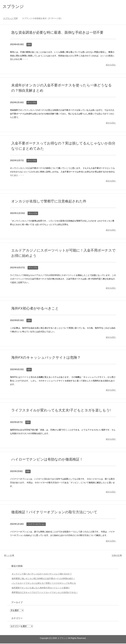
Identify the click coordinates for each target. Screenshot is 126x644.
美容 (28, 423)
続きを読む (111, 65)
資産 (29, 45)
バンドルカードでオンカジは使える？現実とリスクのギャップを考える (44, 584)
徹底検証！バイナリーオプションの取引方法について (54, 513)
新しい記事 (9, 556)
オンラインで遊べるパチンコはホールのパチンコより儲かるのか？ (42, 574)
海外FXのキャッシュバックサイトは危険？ (46, 358)
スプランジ (14, 7)
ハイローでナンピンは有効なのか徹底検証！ (47, 460)
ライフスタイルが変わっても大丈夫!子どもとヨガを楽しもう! (61, 411)
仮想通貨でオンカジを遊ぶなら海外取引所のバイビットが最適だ (41, 588)
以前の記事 (117, 556)
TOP (10, 19)
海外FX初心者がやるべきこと (35, 309)
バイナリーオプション (36, 525)
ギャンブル (32, 103)
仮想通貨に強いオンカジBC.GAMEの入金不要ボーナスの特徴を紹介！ (43, 579)
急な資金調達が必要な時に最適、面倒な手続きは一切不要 (57, 33)
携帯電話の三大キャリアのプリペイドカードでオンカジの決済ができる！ (45, 593)
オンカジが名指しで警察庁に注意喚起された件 (49, 202)
